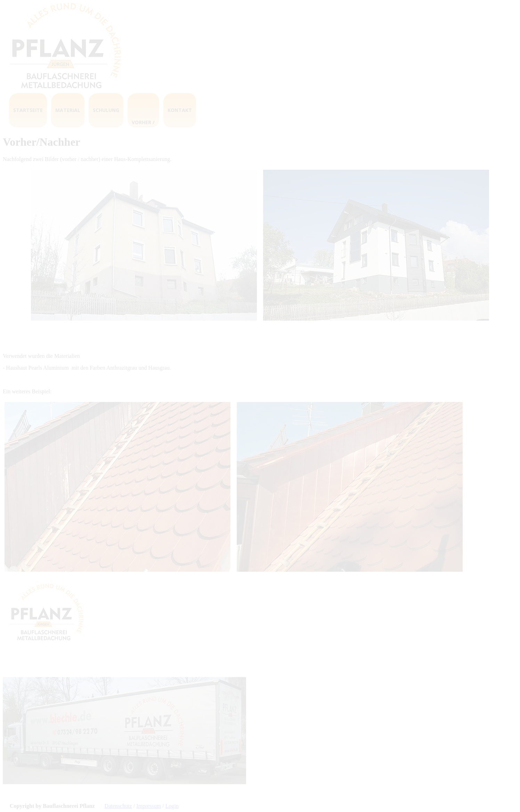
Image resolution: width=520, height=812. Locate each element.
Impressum (149, 806)
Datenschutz (118, 806)
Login (172, 806)
